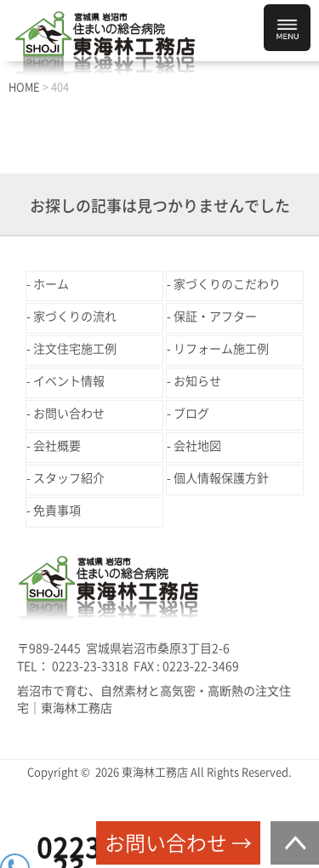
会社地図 (197, 446)
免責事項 (57, 511)
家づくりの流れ (75, 317)
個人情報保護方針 (221, 478)
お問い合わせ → (178, 843)
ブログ (191, 414)
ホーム (51, 284)
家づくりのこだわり (227, 284)
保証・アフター (215, 317)
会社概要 (57, 446)
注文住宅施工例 (75, 349)
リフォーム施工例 (221, 349)
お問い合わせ (69, 414)
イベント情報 (69, 381)
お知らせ (197, 381)
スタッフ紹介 (69, 478)
